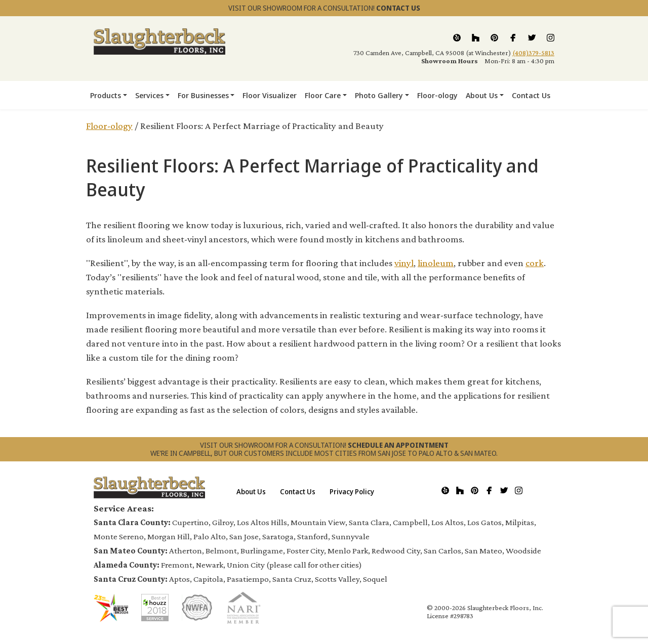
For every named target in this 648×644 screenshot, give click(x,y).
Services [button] (149, 95)
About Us (251, 491)
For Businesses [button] (203, 95)
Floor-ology (437, 95)
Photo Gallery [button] (379, 95)
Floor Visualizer (270, 95)
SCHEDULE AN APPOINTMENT (398, 445)
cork (535, 263)
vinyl (404, 263)
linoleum (436, 263)
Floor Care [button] (323, 95)
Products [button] (106, 95)
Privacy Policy (352, 491)
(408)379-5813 (533, 53)
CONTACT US (398, 8)
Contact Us (531, 95)
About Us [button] (482, 95)
